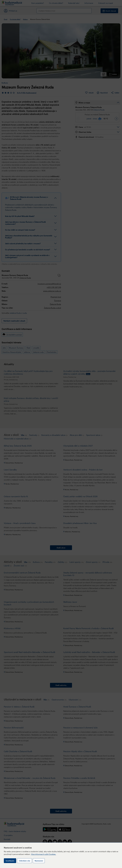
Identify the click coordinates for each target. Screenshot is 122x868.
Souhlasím (10, 861)
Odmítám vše (25, 861)
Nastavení (39, 861)
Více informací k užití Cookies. (44, 854)
